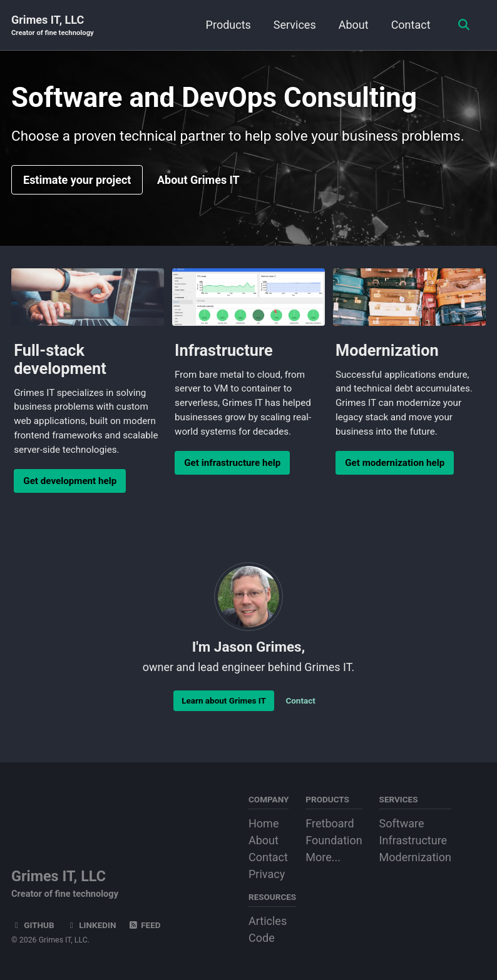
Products (228, 25)
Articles (268, 921)
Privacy (267, 874)
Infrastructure (413, 840)
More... (323, 857)
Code (262, 938)
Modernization (415, 857)
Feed (145, 925)
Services (295, 25)
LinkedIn (91, 925)
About (354, 25)
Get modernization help (395, 463)
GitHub (33, 925)
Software (402, 823)
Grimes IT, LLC (53, 26)
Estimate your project (77, 180)
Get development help (70, 481)
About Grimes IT (198, 180)
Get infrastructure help (232, 463)
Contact (411, 25)
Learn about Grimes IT (224, 700)
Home (264, 823)
